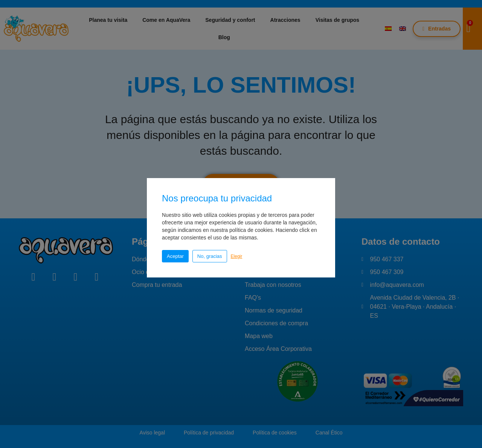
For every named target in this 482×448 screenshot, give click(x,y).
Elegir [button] (237, 256)
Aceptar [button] (175, 256)
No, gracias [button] (210, 256)
